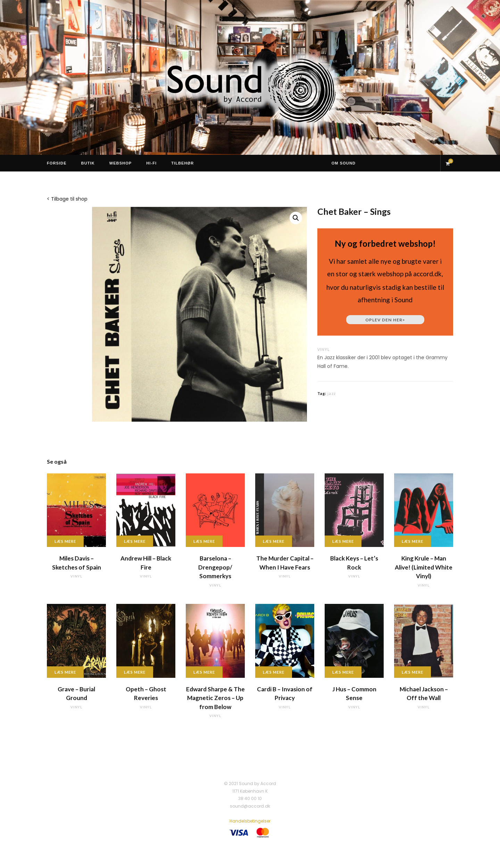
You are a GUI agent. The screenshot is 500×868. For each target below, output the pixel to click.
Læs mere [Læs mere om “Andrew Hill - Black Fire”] (135, 541)
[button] (296, 218)
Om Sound (344, 163)
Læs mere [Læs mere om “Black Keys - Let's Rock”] (343, 541)
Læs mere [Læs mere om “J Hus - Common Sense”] (343, 672)
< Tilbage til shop (67, 199)
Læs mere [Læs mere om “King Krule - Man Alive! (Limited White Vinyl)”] (412, 541)
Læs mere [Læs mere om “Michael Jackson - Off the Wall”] (412, 672)
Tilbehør (182, 163)
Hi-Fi (151, 163)
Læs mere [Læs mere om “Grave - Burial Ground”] (65, 672)
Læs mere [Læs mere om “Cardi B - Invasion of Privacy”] (274, 672)
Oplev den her (385, 320)
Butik (88, 163)
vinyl (324, 349)
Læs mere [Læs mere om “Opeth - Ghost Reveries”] (135, 672)
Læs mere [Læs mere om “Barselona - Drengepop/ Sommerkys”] (204, 541)
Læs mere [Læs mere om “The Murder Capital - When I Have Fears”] (274, 541)
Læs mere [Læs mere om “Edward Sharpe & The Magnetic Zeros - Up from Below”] (204, 672)
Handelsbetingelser (250, 821)
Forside (57, 163)
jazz (331, 393)
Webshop (121, 163)
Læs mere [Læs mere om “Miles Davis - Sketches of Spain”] (65, 541)
